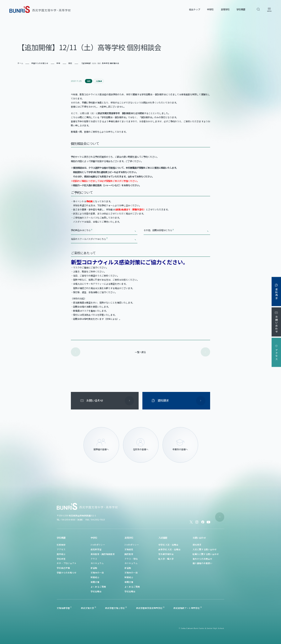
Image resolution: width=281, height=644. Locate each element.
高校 (89, 81)
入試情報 (99, 81)
